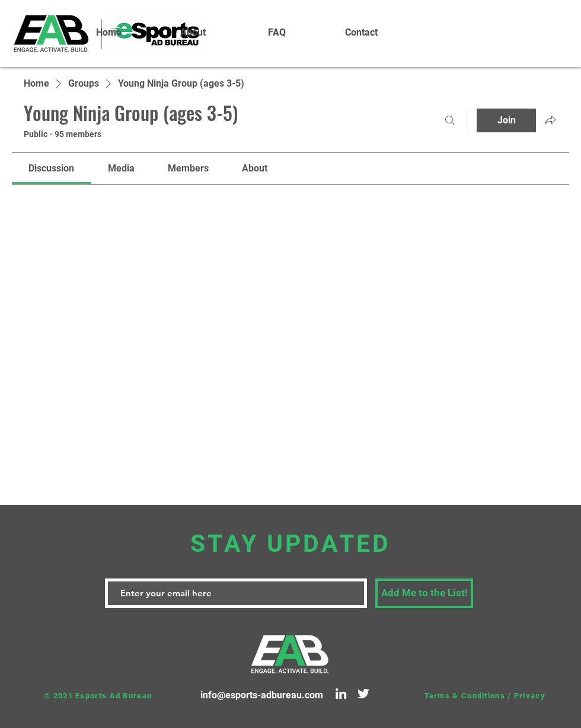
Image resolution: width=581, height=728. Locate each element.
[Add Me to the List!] (424, 593)
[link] (51, 168)
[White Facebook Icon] (539, 27)
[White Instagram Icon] (557, 27)
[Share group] (550, 120)
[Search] (450, 120)
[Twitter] (363, 694)
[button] (193, 33)
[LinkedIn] (341, 694)
